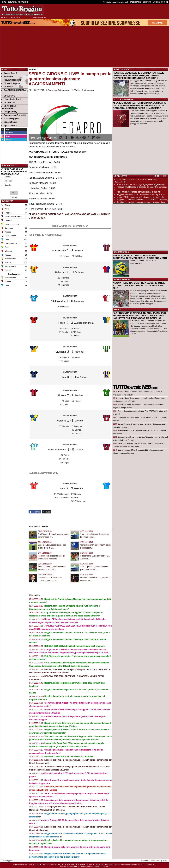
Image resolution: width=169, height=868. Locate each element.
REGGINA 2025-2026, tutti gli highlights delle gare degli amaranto (75, 646)
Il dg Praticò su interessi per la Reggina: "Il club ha (138, 192)
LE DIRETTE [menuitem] (8, 103)
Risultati (14, 197)
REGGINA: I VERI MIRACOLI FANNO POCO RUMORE (69, 757)
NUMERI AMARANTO (123, 279)
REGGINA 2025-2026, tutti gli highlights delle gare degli (141, 184)
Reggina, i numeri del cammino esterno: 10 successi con (141, 202)
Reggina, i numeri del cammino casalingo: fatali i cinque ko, (142, 200)
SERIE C (118, 310)
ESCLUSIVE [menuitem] (8, 96)
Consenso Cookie (148, 861)
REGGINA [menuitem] (7, 77)
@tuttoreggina (88, 90)
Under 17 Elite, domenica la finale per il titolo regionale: (140, 197)
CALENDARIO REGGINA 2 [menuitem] (14, 91)
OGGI (157, 176)
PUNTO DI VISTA (121, 69)
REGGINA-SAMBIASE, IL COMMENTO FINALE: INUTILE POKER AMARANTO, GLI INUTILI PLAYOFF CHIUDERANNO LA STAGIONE (139, 75)
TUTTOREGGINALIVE (124, 99)
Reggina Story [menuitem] (9, 112)
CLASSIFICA (7, 201)
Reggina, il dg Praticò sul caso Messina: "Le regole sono (141, 194)
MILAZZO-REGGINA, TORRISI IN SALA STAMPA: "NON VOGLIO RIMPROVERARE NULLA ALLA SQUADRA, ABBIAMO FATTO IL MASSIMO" (140, 105)
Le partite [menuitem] (7, 87)
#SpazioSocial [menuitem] (9, 122)
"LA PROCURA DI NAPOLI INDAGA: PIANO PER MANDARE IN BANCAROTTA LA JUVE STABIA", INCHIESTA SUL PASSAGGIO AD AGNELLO (139, 316)
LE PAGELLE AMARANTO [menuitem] (9, 107)
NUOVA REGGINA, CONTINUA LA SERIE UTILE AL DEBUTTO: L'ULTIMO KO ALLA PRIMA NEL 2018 (139, 285)
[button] (14, 193)
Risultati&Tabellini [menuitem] (11, 80)
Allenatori (8, 181)
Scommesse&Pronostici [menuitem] (14, 115)
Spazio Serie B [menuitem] (9, 73)
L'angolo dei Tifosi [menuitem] (11, 99)
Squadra (8, 185)
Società (8, 177)
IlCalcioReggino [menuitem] (10, 119)
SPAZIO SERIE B (121, 252)
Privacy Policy (162, 861)
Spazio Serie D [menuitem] (9, 125)
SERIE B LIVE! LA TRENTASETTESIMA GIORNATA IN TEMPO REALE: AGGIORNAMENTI (140, 257)
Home (4, 69)
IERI (165, 176)
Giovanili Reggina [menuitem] (11, 83)
